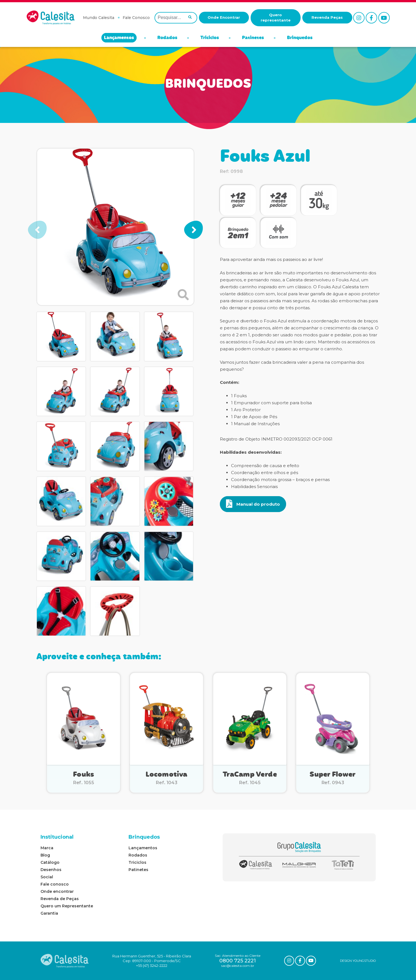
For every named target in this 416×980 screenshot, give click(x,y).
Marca (47, 848)
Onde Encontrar (224, 17)
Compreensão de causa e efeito (265, 466)
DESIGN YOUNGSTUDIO (358, 961)
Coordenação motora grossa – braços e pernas (280, 480)
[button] (193, 230)
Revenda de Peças (60, 899)
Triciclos (210, 38)
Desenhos (51, 870)
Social (47, 877)
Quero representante (276, 18)
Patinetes (253, 38)
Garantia (49, 913)
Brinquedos (300, 38)
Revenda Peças (327, 17)
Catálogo (50, 862)
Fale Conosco (136, 18)
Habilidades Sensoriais (254, 487)
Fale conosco (55, 884)
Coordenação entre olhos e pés (265, 473)
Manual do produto (253, 504)
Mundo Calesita (99, 18)
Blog (45, 855)
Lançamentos (119, 38)
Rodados (167, 38)
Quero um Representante (67, 906)
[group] (115, 227)
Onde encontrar (57, 891)
